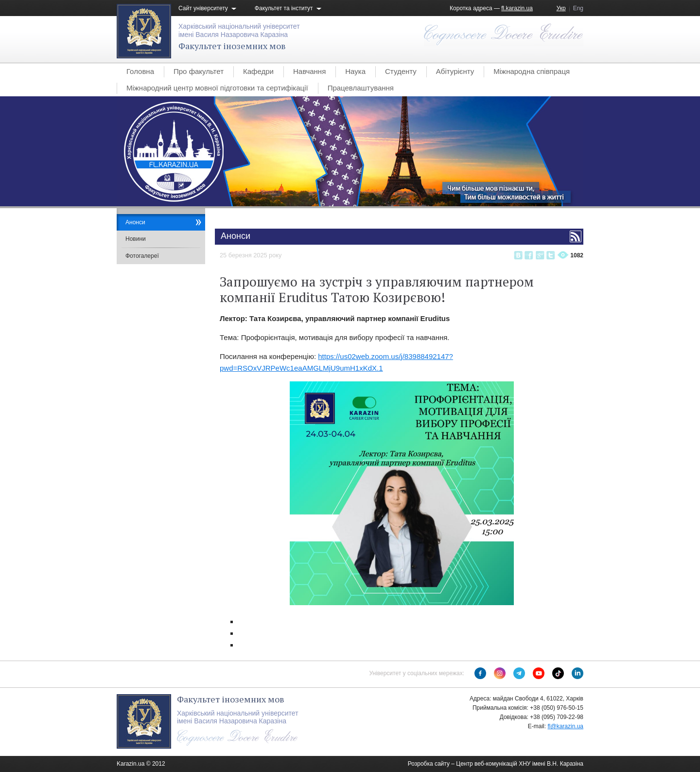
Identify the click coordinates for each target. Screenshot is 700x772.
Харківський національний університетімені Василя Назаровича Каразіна (239, 30)
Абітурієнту (455, 71)
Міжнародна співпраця (532, 71)
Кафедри (258, 71)
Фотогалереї (142, 256)
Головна (140, 71)
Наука (355, 71)
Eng (578, 8)
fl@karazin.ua (565, 726)
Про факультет (199, 71)
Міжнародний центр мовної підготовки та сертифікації (217, 88)
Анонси (135, 222)
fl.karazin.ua (517, 8)
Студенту (401, 71)
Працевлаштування (361, 88)
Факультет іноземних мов (232, 46)
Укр (561, 8)
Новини (136, 239)
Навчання (309, 71)
